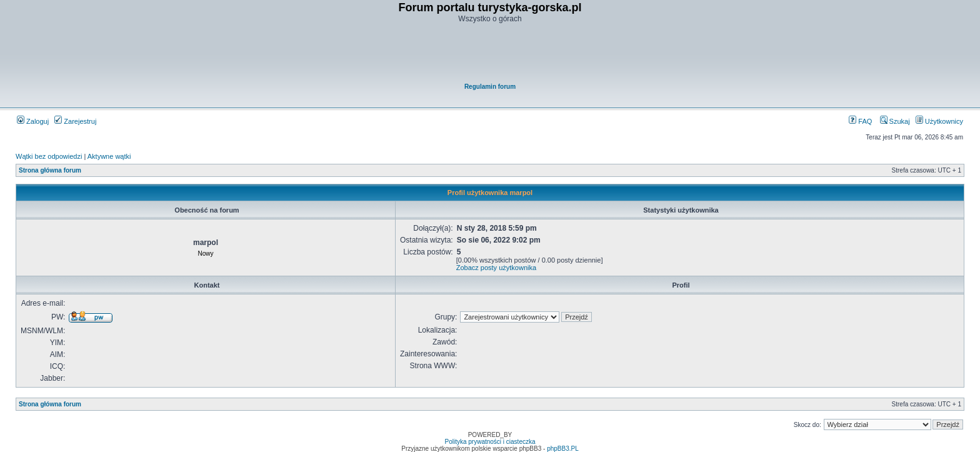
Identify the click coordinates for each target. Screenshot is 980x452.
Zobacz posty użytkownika (496, 268)
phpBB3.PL (563, 449)
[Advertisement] (491, 54)
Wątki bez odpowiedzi (49, 156)
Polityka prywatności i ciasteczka (490, 442)
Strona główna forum (50, 170)
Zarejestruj (75, 121)
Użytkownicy (939, 121)
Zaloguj (33, 121)
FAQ (860, 121)
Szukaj (895, 121)
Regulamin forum (490, 87)
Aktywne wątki (109, 156)
